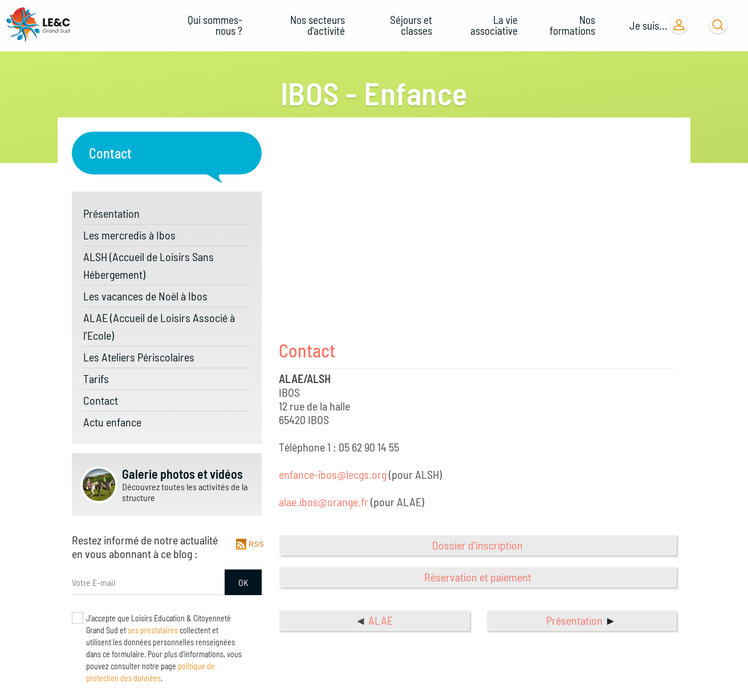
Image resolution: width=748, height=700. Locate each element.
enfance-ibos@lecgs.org (333, 474)
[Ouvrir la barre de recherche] (718, 25)
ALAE (381, 620)
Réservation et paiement (478, 577)
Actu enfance (112, 422)
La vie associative (494, 25)
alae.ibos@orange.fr (324, 502)
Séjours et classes (411, 25)
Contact (101, 400)
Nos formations (572, 25)
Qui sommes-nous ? (215, 25)
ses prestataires (153, 630)
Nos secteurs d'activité (318, 25)
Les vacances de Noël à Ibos (145, 296)
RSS (255, 544)
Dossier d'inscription (477, 545)
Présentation (111, 213)
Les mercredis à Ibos (129, 235)
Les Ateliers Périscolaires (139, 357)
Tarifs (96, 379)
